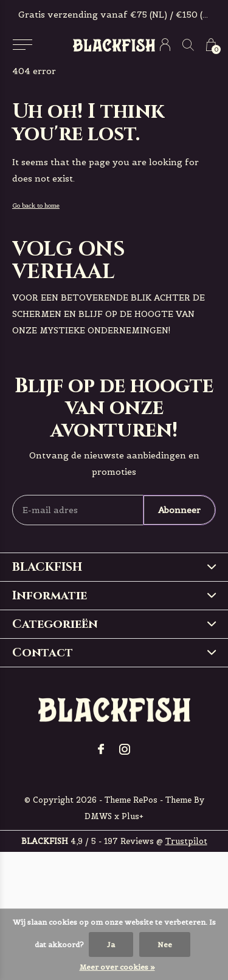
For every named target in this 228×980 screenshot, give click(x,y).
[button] (22, 45)
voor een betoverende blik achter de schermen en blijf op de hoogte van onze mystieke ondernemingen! (109, 314)
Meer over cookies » (117, 967)
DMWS (98, 816)
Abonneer (179, 510)
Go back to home (36, 206)
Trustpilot (186, 841)
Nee (165, 944)
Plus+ (133, 816)
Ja (111, 944)
